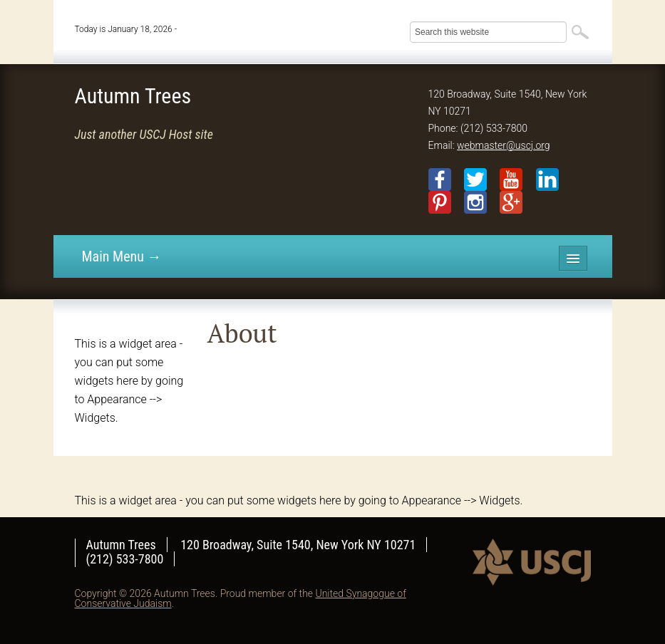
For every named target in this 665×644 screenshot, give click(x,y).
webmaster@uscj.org (504, 145)
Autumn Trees (133, 96)
